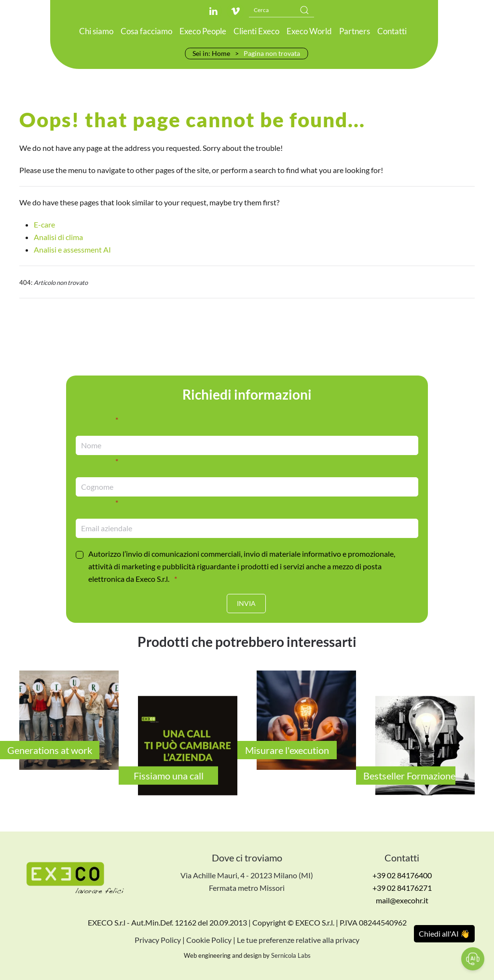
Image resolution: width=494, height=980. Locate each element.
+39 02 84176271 (402, 888)
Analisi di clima (58, 237)
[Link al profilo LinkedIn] (213, 11)
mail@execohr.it (402, 901)
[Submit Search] (304, 10)
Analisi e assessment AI (72, 249)
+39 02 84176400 (402, 876)
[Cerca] (281, 10)
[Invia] (246, 604)
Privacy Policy (158, 940)
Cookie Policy (209, 940)
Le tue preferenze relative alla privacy (298, 940)
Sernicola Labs (291, 956)
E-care (44, 224)
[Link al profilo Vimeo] (235, 11)
